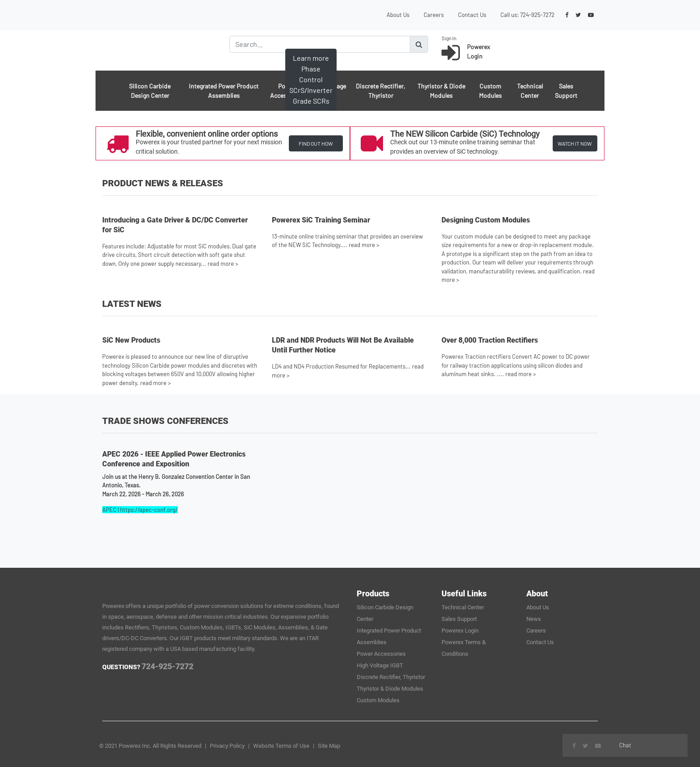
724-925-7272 (537, 15)
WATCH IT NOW (575, 143)
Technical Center (530, 91)
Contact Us (472, 15)
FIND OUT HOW (316, 143)
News (534, 619)
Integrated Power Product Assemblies (224, 91)
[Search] (320, 44)
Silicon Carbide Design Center (150, 91)
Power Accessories (381, 654)
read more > (223, 264)
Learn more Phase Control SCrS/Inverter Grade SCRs (311, 79)
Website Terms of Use (281, 746)
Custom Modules (490, 91)
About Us (398, 15)
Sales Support (566, 91)
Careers (434, 15)
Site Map (329, 746)
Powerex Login (460, 631)
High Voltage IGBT (380, 665)
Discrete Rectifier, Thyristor (381, 91)
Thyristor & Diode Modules (441, 91)
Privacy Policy (227, 746)
